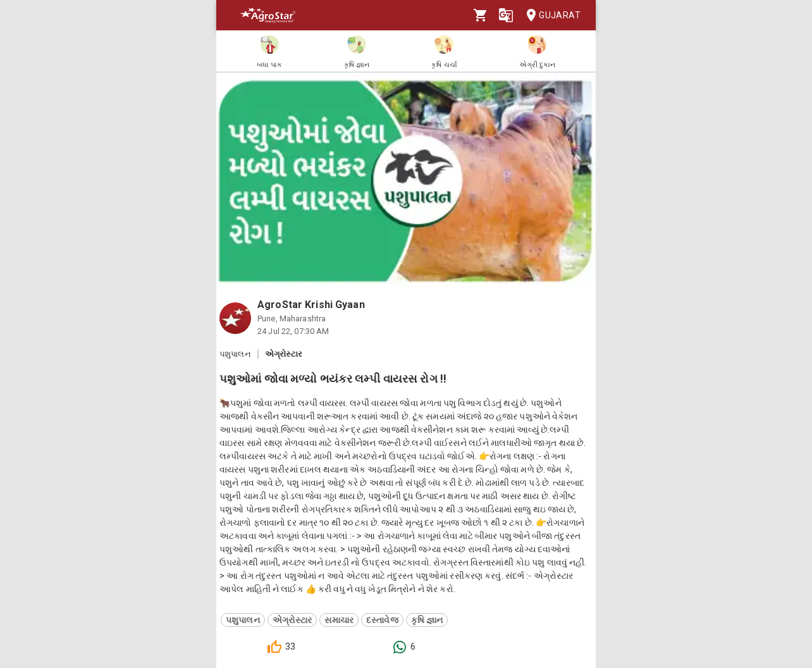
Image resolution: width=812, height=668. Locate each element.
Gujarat (550, 15)
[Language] (506, 15)
